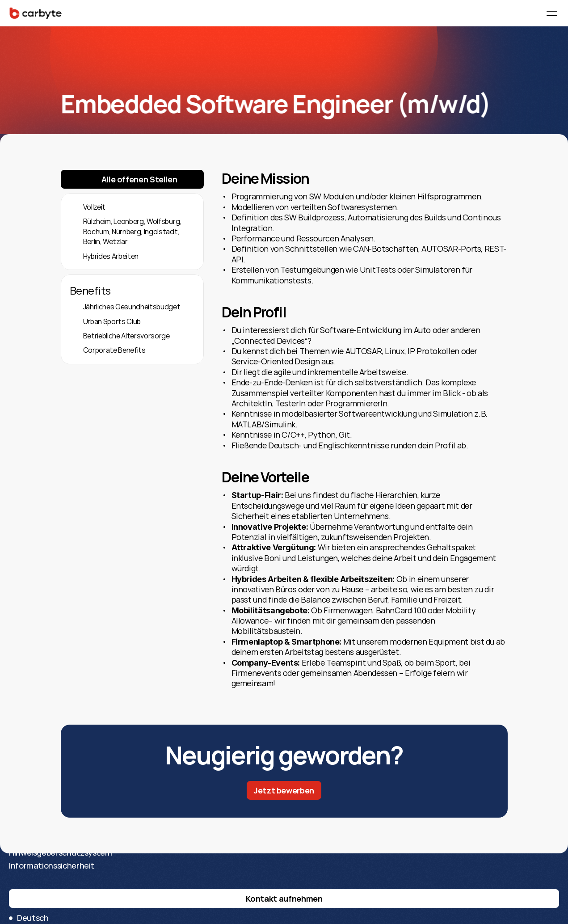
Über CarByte (186, 897)
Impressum (307, 884)
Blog (169, 910)
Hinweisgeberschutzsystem (338, 910)
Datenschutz (311, 897)
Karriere (176, 884)
